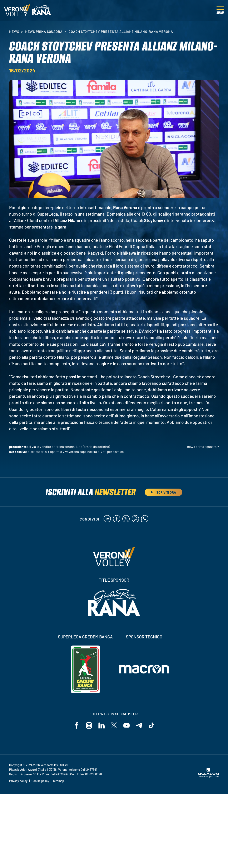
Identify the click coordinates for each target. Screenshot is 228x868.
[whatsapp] (145, 519)
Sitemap (59, 781)
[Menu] (220, 10)
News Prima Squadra (44, 31)
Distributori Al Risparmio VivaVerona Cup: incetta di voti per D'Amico (76, 452)
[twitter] (126, 519)
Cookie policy (40, 781)
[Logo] (17, 10)
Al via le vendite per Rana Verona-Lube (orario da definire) (69, 447)
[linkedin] (107, 519)
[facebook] (117, 519)
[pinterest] (135, 519)
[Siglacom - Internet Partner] (208, 776)
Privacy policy (18, 781)
